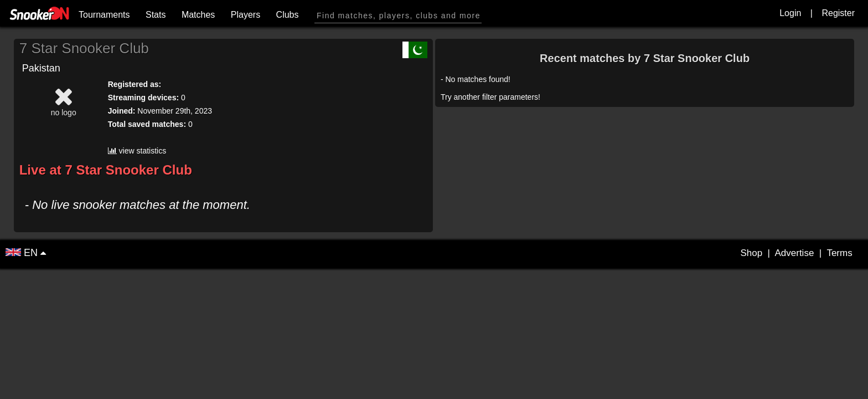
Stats (156, 15)
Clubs (288, 15)
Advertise (794, 253)
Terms (839, 253)
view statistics (137, 151)
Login (790, 13)
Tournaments (104, 15)
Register (838, 13)
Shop (751, 253)
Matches (198, 15)
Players (246, 15)
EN (23, 253)
